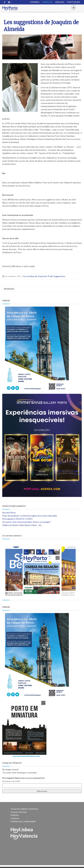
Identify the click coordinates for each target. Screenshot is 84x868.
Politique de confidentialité (23, 821)
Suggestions (59, 276)
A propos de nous (19, 812)
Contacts (15, 818)
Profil (50, 276)
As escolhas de (30, 276)
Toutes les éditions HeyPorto (24, 809)
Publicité (15, 815)
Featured (42, 276)
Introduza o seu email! (11, 781)
